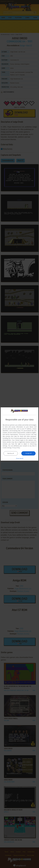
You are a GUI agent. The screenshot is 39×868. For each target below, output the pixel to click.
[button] (20, 458)
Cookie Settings (7, 448)
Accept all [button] (28, 453)
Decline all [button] (11, 453)
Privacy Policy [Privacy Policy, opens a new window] (16, 448)
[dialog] (20, 434)
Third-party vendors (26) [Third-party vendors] (26, 434)
